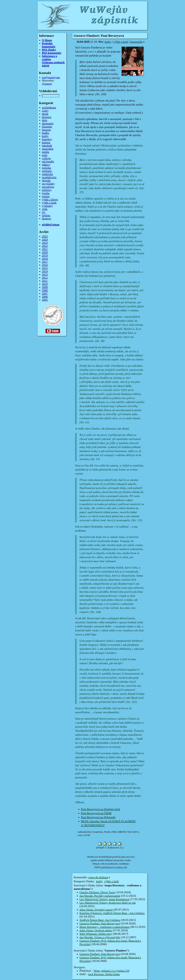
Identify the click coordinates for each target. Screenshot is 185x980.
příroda (46, 180)
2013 (45, 274)
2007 (45, 293)
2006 (45, 297)
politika (46, 168)
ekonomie (48, 123)
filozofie (47, 127)
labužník (47, 146)
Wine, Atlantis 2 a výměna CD (112, 971)
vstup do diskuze (98, 877)
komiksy (47, 139)
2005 (45, 300)
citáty (45, 111)
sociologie (48, 187)
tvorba (46, 193)
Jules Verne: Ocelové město (96, 930)
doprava (47, 117)
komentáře (136, 42)
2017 (45, 262)
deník (45, 114)
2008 (45, 290)
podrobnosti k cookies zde (114, 867)
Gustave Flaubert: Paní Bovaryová (100, 923)
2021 (45, 249)
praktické (47, 174)
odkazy (46, 165)
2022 (45, 246)
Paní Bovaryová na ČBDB (96, 813)
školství (47, 219)
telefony (47, 190)
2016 (45, 265)
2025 (45, 236)
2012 (45, 278)
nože (45, 155)
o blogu (46, 158)
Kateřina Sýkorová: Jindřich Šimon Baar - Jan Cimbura (112, 913)
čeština (46, 215)
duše (45, 120)
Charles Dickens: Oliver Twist (97, 892)
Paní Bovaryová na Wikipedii (98, 817)
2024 (45, 240)
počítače (47, 171)
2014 (45, 271)
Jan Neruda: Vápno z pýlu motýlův (100, 937)
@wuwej (47, 84)
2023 (45, 243)
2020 (45, 252)
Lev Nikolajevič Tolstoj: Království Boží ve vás (108, 903)
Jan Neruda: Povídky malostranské (100, 896)
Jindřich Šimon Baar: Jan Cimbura (100, 920)
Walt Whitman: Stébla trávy (96, 934)
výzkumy (47, 206)
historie (46, 130)
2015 (45, 268)
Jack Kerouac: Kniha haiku (104, 974)
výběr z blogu (50, 199)
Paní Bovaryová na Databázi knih (101, 809)
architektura (49, 108)
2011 (45, 281)
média (46, 152)
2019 (45, 255)
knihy (108, 42)
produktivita (49, 177)
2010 (45, 284)
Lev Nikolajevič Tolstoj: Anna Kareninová (104, 899)
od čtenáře (48, 161)
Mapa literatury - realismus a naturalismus (105, 927)
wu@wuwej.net (51, 77)
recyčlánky (48, 184)
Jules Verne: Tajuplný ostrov (96, 910)
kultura (46, 142)
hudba (45, 133)
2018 (45, 259)
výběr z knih (121, 42)
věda (45, 209)
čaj (44, 212)
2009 (45, 287)
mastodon (48, 149)
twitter (46, 196)
